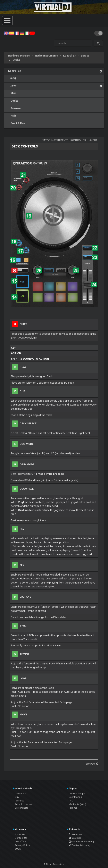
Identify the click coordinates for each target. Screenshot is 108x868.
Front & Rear (17, 123)
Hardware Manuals (19, 56)
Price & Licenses (23, 804)
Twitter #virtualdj (79, 845)
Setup (12, 78)
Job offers (20, 842)
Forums (73, 808)
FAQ (71, 801)
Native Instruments (46, 56)
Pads (12, 116)
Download (20, 793)
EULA (18, 849)
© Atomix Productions (54, 864)
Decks (16, 60)
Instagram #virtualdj (81, 842)
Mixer (13, 93)
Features (19, 801)
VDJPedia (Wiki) (77, 804)
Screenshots (22, 808)
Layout (85, 56)
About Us (20, 834)
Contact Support (78, 793)
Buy (17, 797)
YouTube (75, 838)
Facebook (75, 834)
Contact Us (21, 838)
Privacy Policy (22, 845)
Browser (15, 108)
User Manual (76, 797)
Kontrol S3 (69, 56)
